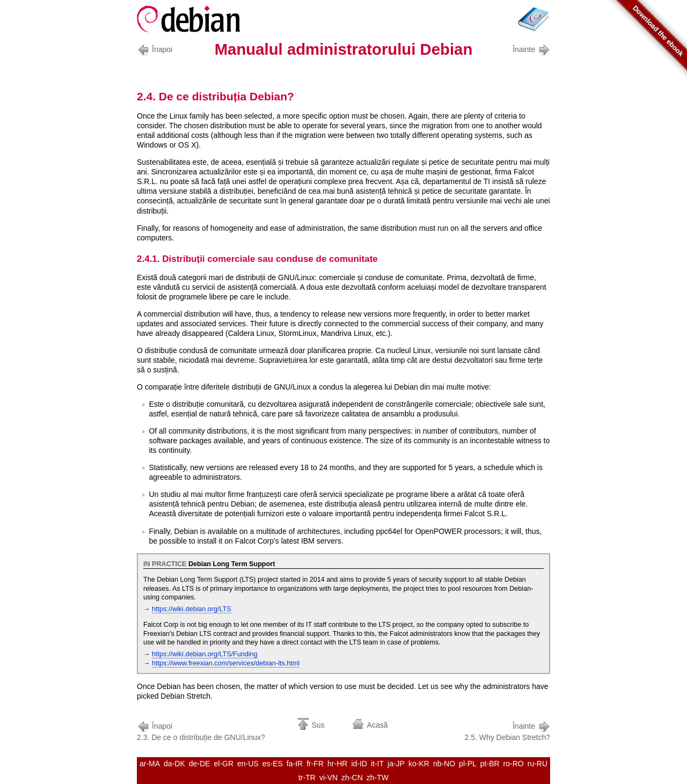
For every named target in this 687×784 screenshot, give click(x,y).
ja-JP (396, 764)
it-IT (377, 764)
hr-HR (337, 764)
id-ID (359, 764)
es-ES (273, 764)
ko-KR (419, 764)
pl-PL (468, 764)
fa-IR (295, 764)
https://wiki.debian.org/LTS (191, 609)
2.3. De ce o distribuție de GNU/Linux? (201, 731)
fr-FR (315, 764)
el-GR (224, 764)
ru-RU (538, 764)
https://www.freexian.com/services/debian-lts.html (226, 663)
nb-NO (444, 764)
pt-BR (490, 764)
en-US (248, 764)
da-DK (174, 764)
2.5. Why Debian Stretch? (507, 731)
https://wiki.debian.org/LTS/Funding (204, 654)
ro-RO (514, 764)
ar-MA (150, 764)
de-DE (200, 764)
